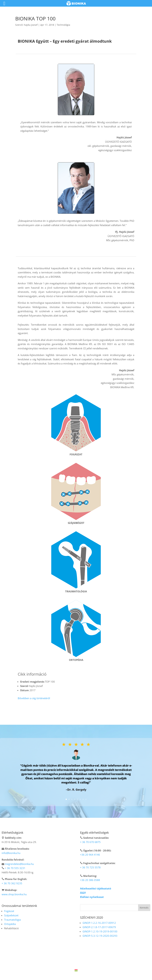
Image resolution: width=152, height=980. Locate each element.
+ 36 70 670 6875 (90, 842)
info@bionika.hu (11, 853)
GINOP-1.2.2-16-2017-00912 (99, 923)
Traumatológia (12, 920)
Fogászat (9, 911)
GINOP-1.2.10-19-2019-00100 (100, 931)
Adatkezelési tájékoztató (96, 888)
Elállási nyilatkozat (92, 897)
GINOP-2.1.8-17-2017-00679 (99, 927)
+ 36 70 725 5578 (90, 867)
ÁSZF (83, 893)
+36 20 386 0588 (90, 880)
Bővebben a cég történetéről (34, 698)
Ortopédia (10, 924)
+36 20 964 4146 (90, 855)
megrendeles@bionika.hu (19, 864)
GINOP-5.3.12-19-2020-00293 (100, 936)
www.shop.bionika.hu (14, 894)
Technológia (63, 25)
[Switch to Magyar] (76, 970)
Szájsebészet (11, 915)
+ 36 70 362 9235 (12, 883)
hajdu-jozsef (31, 25)
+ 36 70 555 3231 (15, 868)
